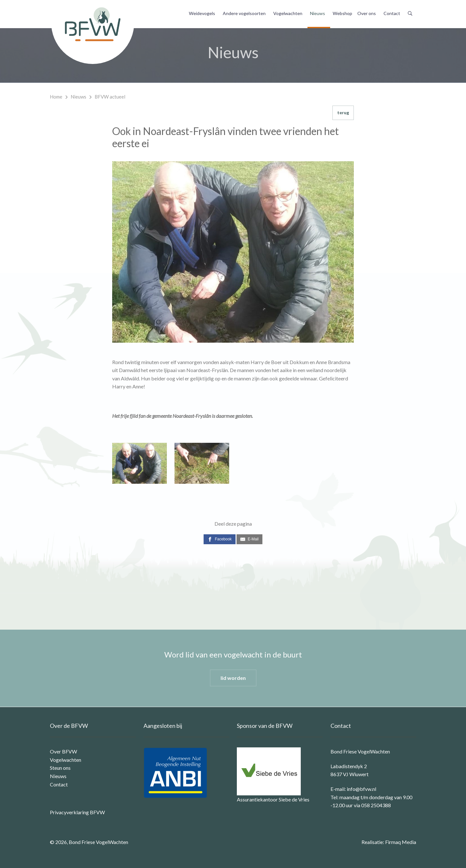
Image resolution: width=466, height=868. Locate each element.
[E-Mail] (249, 539)
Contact (392, 13)
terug (343, 112)
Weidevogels (202, 13)
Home (56, 97)
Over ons (367, 13)
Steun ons (60, 768)
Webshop (342, 13)
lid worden (233, 678)
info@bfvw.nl (361, 789)
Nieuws (318, 13)
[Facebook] (220, 539)
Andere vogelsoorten (244, 13)
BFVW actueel (110, 97)
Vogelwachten (288, 13)
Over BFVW (63, 751)
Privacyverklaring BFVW (77, 812)
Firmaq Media (401, 842)
